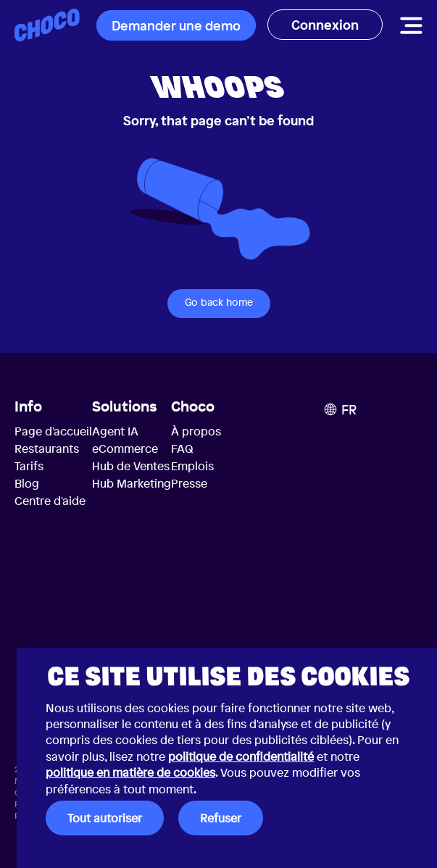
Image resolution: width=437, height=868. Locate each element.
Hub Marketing (132, 483)
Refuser (221, 818)
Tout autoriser (105, 818)
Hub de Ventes (131, 466)
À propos (196, 431)
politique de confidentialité (241, 756)
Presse (189, 483)
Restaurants (47, 448)
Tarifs (29, 466)
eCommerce (125, 448)
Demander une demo (176, 25)
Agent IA (115, 431)
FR (340, 409)
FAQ (182, 448)
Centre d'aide (50, 501)
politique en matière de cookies (130, 772)
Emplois (192, 466)
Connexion (325, 25)
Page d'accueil (53, 431)
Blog (27, 483)
